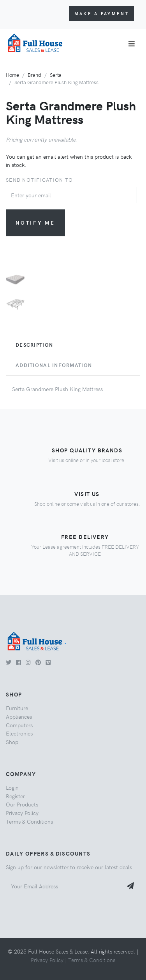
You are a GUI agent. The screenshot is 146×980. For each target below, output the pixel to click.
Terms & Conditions (29, 821)
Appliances (19, 716)
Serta (56, 75)
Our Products (22, 804)
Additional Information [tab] (54, 365)
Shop (12, 742)
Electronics (19, 733)
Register (15, 796)
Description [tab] (34, 345)
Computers (19, 725)
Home (12, 75)
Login (12, 787)
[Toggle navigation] (132, 44)
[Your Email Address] (64, 886)
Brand (34, 75)
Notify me (35, 222)
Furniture (17, 708)
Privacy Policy (22, 813)
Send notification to (39, 180)
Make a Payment (102, 13)
